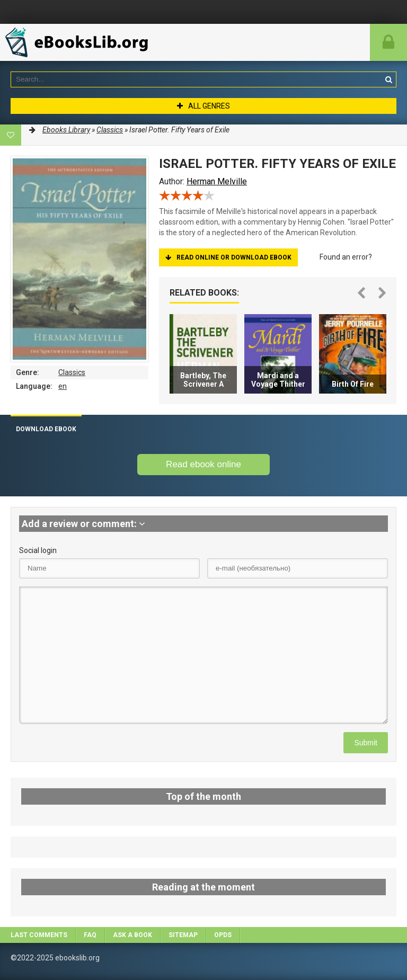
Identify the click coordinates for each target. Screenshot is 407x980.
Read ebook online (203, 464)
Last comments (39, 935)
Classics (72, 372)
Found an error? (346, 257)
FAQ (90, 935)
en (63, 386)
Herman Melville (217, 181)
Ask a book (132, 935)
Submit (366, 743)
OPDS (223, 935)
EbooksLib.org (79, 42)
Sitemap (183, 935)
